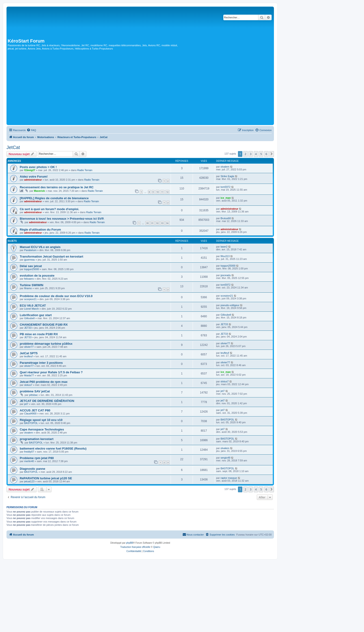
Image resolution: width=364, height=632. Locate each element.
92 (157, 223)
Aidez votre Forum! (34, 177)
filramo (28, 288)
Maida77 (29, 375)
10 (157, 192)
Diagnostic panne (32, 469)
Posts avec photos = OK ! (38, 167)
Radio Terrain (85, 170)
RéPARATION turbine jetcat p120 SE (46, 478)
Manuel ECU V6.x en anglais (40, 247)
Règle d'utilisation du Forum (40, 230)
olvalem (225, 167)
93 (162, 223)
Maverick (39, 191)
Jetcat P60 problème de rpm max (44, 382)
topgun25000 (32, 269)
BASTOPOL (31, 423)
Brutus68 (226, 218)
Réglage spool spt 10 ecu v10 (41, 420)
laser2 (224, 247)
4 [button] (256, 154)
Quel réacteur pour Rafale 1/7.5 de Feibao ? (51, 372)
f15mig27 (30, 170)
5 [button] (261, 154)
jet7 (223, 391)
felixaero (29, 279)
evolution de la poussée (37, 276)
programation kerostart (37, 439)
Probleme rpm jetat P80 (37, 458)
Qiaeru (157, 547)
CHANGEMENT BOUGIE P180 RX (44, 325)
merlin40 (29, 461)
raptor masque (229, 478)
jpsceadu (226, 275)
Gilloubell (29, 318)
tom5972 (226, 187)
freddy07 (29, 452)
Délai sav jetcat (31, 266)
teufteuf (28, 356)
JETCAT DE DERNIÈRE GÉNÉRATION (47, 401)
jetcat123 (29, 481)
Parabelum (30, 250)
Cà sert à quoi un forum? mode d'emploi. (49, 209)
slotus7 (28, 385)
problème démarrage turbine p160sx (46, 344)
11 (162, 192)
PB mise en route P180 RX (39, 334)
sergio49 (225, 458)
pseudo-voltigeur (230, 305)
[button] (272, 154)
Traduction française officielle (135, 547)
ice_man (226, 198)
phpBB (130, 543)
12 (167, 192)
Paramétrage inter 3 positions (41, 363)
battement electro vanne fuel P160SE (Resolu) (53, 448)
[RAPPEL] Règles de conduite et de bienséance (54, 198)
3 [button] (251, 154)
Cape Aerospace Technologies (42, 429)
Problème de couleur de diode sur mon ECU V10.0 (56, 296)
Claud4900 (30, 414)
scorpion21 (30, 299)
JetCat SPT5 (29, 353)
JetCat (13, 147)
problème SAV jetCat (35, 391)
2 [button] (245, 154)
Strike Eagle (227, 176)
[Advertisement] (140, 89)
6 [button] (266, 154)
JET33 (28, 328)
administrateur (33, 180)
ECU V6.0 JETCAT (33, 306)
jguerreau (29, 260)
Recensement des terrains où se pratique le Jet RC (57, 187)
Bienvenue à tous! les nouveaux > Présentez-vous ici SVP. (62, 219)
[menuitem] (31, 130)
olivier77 (29, 347)
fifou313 (225, 256)
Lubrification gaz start (36, 315)
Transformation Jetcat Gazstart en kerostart (51, 256)
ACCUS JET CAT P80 (35, 410)
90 (147, 223)
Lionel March (31, 309)
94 (167, 223)
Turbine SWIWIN (32, 285)
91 (153, 223)
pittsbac (33, 395)
